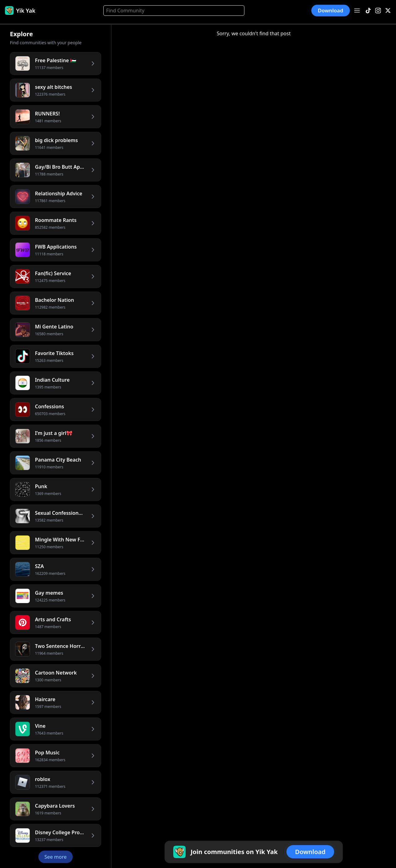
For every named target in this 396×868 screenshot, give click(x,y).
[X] (388, 11)
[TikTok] (368, 11)
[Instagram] (378, 11)
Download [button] (331, 10)
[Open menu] (357, 11)
